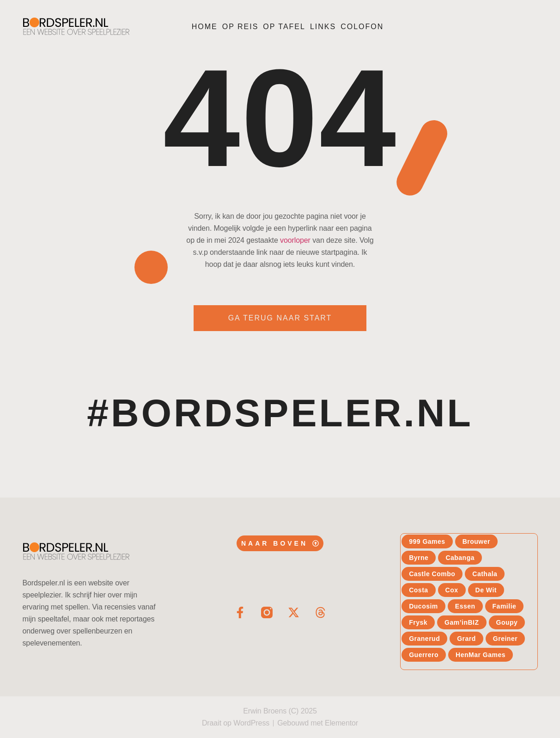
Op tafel (284, 27)
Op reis (240, 27)
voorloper (295, 240)
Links (323, 27)
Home (205, 27)
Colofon (362, 27)
